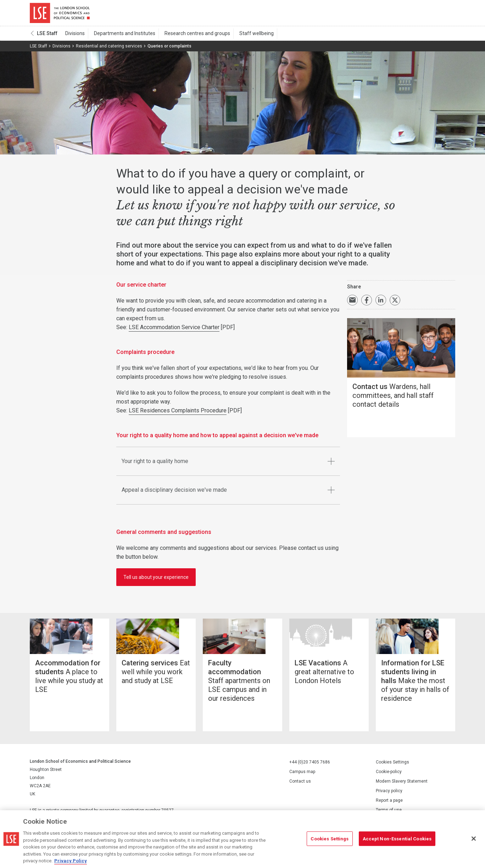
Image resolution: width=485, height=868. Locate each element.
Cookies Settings (392, 774)
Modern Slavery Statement (402, 793)
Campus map (302, 783)
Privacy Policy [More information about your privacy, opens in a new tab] (71, 861)
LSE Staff (47, 36)
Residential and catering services (109, 49)
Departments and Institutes (121, 36)
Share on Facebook (367, 303)
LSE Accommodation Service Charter (174, 330)
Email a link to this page (352, 303)
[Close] (474, 839)
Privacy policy (389, 802)
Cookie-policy (389, 783)
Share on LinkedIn (381, 303)
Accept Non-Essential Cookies (397, 838)
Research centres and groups (192, 36)
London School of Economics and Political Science (60, 14)
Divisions (74, 36)
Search (407, 14)
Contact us (300, 793)
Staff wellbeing (248, 36)
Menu (445, 14)
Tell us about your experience (156, 580)
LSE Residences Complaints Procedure (178, 413)
